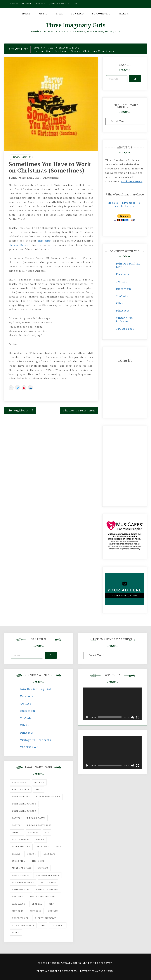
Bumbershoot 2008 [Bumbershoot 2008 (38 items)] (24, 804)
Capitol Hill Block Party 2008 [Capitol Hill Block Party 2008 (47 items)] (32, 825)
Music (43, 14)
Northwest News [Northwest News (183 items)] (23, 882)
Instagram (123, 289)
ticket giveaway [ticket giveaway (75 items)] (45, 918)
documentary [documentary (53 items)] (21, 840)
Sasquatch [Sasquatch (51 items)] (19, 904)
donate (113, 203)
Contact (77, 14)
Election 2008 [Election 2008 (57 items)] (21, 847)
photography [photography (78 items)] (21, 890)
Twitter (121, 282)
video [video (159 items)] (16, 932)
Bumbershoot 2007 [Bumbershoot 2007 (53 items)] (48, 797)
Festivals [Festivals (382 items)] (43, 847)
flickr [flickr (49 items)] (16, 854)
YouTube (122, 296)
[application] (112, 704)
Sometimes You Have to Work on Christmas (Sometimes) (50, 167)
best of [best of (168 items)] (39, 782)
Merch (124, 14)
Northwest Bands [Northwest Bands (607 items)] (47, 875)
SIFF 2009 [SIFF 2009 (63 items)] (18, 911)
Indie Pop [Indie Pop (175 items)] (38, 861)
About (14, 4)
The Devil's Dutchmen (79, 411)
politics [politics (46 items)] (18, 897)
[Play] (87, 717)
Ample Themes (105, 971)
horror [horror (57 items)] (32, 854)
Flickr (121, 303)
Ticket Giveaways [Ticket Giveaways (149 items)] (23, 925)
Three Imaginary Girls (76, 25)
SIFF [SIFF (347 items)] (51, 904)
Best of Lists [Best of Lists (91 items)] (21, 789)
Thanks (41, 4)
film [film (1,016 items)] (58, 847)
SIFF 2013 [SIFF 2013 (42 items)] (53, 911)
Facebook (123, 274)
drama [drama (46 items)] (40, 840)
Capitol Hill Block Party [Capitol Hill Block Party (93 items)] (29, 818)
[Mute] (133, 717)
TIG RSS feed (125, 329)
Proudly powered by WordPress (57, 971)
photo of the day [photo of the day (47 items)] (47, 890)
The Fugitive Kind (20, 411)
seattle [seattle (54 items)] (37, 904)
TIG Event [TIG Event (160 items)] (58, 925)
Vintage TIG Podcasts (36, 740)
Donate (27, 4)
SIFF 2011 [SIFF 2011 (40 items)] (36, 911)
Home (26, 14)
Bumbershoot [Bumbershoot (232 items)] (21, 797)
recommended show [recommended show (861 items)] (42, 897)
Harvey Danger (21, 157)
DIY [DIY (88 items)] (47, 832)
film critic (45, 241)
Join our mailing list (63, 4)
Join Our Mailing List (36, 689)
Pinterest (123, 311)
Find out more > (132, 181)
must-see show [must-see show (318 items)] (22, 868)
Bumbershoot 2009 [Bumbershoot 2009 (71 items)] (24, 811)
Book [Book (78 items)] (39, 789)
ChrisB (14, 178)
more (131, 206)
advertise (129, 203)
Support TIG (101, 14)
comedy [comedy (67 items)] (17, 832)
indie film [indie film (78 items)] (19, 861)
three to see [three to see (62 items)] (20, 918)
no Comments (51, 178)
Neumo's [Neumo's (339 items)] (43, 868)
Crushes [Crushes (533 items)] (33, 832)
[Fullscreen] (138, 717)
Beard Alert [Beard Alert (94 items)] (20, 782)
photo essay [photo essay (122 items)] (48, 882)
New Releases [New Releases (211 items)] (21, 875)
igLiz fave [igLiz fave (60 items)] (49, 854)
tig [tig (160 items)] (43, 925)
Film (59, 14)
